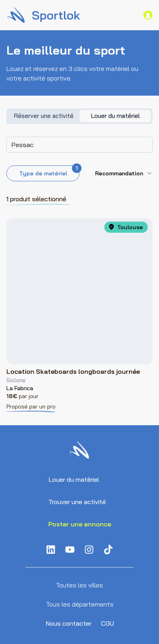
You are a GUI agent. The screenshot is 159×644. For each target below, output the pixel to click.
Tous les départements (80, 604)
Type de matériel (50, 171)
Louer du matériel (74, 479)
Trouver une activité (77, 502)
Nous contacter (69, 623)
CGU (107, 623)
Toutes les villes (79, 585)
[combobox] (79, 145)
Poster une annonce (80, 524)
